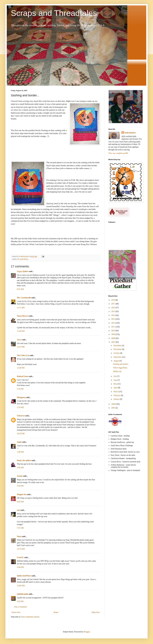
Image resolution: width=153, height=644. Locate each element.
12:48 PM (21, 368)
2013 (113, 319)
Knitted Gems (23, 376)
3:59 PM (20, 486)
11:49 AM (21, 331)
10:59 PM (21, 434)
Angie (19, 442)
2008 (113, 338)
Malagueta (21, 397)
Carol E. (20, 557)
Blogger (87, 632)
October (117, 353)
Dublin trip (117, 371)
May (115, 384)
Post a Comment (21, 607)
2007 (113, 342)
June (115, 380)
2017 (113, 304)
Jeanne (20, 476)
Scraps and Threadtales (54, 13)
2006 (113, 404)
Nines (19, 536)
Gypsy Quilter (23, 271)
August (116, 361)
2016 (113, 308)
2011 (113, 327)
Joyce (19, 340)
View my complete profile (118, 153)
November (118, 349)
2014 (113, 315)
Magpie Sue (22, 494)
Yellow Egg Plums (120, 368)
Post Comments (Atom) (30, 617)
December (118, 346)
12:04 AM (21, 586)
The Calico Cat (23, 355)
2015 (113, 311)
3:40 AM (20, 567)
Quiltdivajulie (23, 594)
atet (18, 510)
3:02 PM (20, 601)
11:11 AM (21, 308)
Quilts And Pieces (24, 576)
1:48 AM (20, 452)
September (118, 357)
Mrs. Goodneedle (24, 298)
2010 (113, 331)
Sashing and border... (121, 364)
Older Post (96, 612)
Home (56, 612)
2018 (113, 300)
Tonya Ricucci (23, 316)
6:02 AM (20, 502)
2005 (113, 408)
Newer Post (16, 612)
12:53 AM (21, 549)
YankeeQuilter (130, 133)
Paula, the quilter (24, 460)
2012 (113, 323)
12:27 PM (21, 347)
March (116, 392)
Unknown (21, 416)
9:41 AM (20, 289)
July (115, 376)
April (116, 388)
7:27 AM (20, 528)
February (117, 395)
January (117, 399)
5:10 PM (20, 389)
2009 (113, 334)
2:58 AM (20, 468)
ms (18, 259)
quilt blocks (24, 259)
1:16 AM (20, 407)
